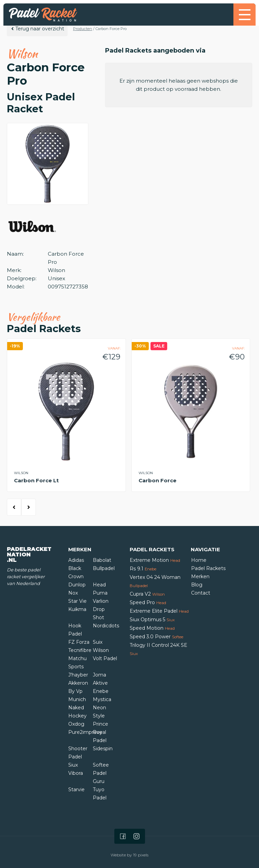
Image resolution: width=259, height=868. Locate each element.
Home (199, 560)
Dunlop (77, 585)
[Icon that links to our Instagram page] (136, 836)
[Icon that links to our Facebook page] (123, 836)
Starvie (76, 789)
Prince (100, 724)
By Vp (75, 691)
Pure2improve (85, 732)
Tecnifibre (80, 650)
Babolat (102, 560)
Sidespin (103, 749)
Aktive (100, 683)
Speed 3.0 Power (156, 637)
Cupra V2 (147, 594)
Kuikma (77, 609)
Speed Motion (152, 628)
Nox (73, 593)
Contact (201, 593)
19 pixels (141, 855)
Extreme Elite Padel (159, 611)
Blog (197, 585)
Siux (73, 765)
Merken (200, 577)
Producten (83, 29)
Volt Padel (105, 658)
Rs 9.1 (143, 569)
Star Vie (77, 601)
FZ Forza (79, 642)
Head (99, 585)
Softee (101, 765)
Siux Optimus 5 (152, 620)
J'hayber (78, 675)
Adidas (76, 560)
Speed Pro (148, 602)
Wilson (101, 650)
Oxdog (76, 724)
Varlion (101, 601)
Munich (77, 699)
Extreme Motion (155, 560)
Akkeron (78, 683)
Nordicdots (106, 626)
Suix (98, 642)
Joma (99, 675)
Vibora (76, 773)
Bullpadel (104, 568)
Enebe (101, 691)
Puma (100, 593)
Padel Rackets (208, 568)
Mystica (102, 699)
